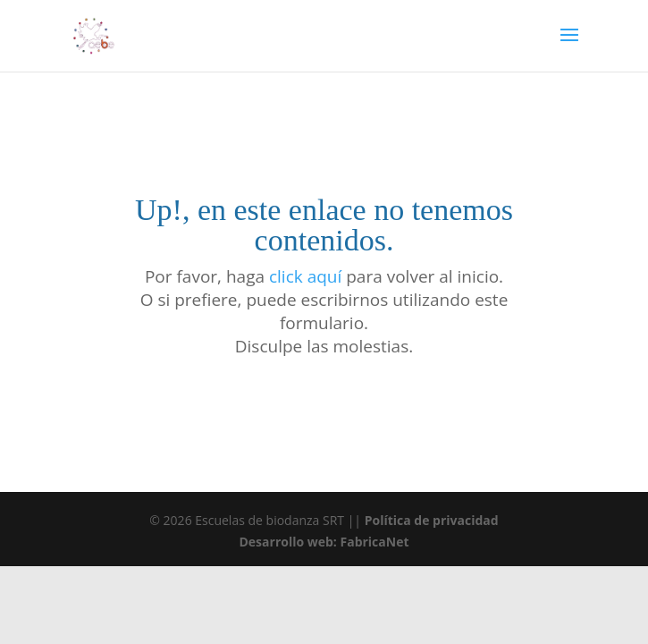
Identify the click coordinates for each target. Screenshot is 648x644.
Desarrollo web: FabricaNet (324, 542)
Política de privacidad (432, 520)
